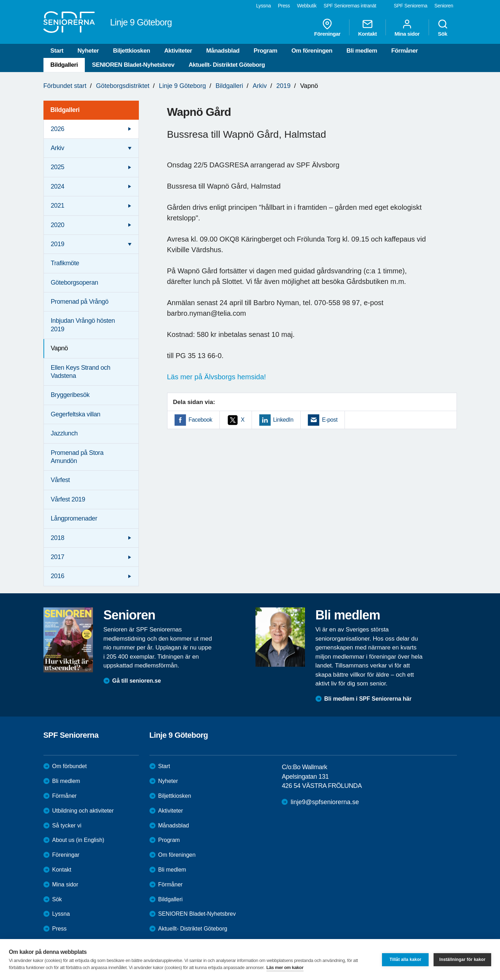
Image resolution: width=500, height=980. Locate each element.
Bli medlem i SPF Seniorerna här (368, 699)
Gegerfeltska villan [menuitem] (76, 414)
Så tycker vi (67, 825)
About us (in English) (78, 840)
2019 (283, 86)
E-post (330, 420)
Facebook (201, 420)
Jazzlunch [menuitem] (64, 433)
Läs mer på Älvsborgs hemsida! (217, 377)
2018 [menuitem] (58, 538)
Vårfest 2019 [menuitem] (68, 499)
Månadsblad (223, 51)
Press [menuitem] (284, 6)
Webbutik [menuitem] (307, 6)
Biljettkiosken (132, 51)
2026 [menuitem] (58, 129)
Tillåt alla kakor (405, 960)
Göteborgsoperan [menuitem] (75, 283)
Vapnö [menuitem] (60, 348)
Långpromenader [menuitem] (74, 518)
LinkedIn (283, 420)
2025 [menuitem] (58, 167)
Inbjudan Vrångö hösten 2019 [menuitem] (83, 325)
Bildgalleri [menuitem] (65, 110)
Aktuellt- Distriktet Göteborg (227, 65)
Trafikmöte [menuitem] (65, 263)
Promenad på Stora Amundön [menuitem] (77, 457)
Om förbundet (70, 766)
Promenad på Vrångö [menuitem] (80, 302)
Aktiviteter (178, 51)
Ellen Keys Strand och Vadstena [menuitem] (81, 372)
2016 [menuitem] (58, 576)
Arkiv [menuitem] (58, 148)
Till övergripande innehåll (0, 0)
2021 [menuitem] (58, 206)
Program (266, 51)
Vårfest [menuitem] (60, 480)
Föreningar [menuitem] (327, 28)
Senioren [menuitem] (444, 6)
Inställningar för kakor (462, 960)
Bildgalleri (64, 65)
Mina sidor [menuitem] (407, 28)
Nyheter (88, 51)
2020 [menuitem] (58, 225)
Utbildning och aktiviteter (83, 811)
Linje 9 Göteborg (183, 86)
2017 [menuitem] (58, 557)
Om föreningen (312, 51)
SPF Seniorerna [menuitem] (411, 6)
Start (57, 51)
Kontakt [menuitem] (367, 28)
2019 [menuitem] (58, 244)
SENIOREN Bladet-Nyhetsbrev (133, 65)
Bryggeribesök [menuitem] (70, 395)
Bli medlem (362, 51)
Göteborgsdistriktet (123, 86)
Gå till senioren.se (137, 681)
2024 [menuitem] (58, 186)
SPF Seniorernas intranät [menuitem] (350, 6)
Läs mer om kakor (285, 967)
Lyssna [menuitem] (264, 6)
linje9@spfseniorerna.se (325, 802)
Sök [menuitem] (443, 28)
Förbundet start (65, 86)
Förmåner (404, 51)
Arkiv (260, 86)
